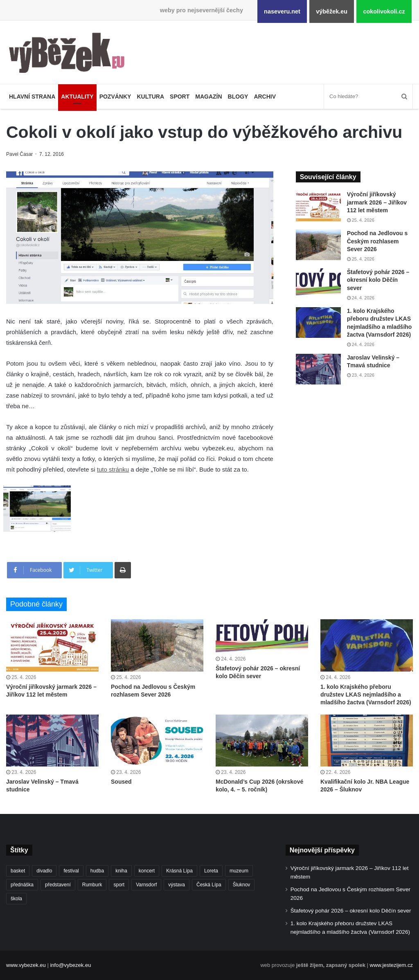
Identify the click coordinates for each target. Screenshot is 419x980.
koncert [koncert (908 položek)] (147, 871)
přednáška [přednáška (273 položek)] (22, 885)
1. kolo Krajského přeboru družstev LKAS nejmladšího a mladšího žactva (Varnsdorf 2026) (366, 695)
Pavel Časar (20, 154)
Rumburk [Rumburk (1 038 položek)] (92, 885)
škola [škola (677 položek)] (16, 899)
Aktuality (77, 97)
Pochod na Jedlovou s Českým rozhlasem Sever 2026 (377, 241)
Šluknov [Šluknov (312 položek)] (242, 885)
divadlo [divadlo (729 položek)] (44, 871)
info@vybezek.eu (70, 965)
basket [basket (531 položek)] (18, 871)
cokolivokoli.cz (384, 11)
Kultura (150, 97)
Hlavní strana (32, 97)
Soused (121, 782)
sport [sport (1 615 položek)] (119, 885)
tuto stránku (113, 469)
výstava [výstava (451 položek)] (177, 885)
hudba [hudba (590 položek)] (97, 871)
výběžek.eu (332, 11)
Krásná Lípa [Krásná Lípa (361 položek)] (179, 871)
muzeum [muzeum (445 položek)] (239, 871)
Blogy (238, 97)
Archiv (265, 97)
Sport (180, 97)
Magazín (208, 97)
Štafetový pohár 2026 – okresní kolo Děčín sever (378, 280)
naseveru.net (282, 11)
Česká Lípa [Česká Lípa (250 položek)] (209, 885)
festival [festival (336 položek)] (71, 871)
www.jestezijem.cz (391, 965)
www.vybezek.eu (26, 965)
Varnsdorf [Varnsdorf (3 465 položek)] (146, 885)
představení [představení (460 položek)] (58, 885)
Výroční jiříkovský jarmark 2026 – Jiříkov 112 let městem (377, 202)
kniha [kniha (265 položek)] (121, 871)
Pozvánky (115, 97)
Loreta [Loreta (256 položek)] (211, 871)
